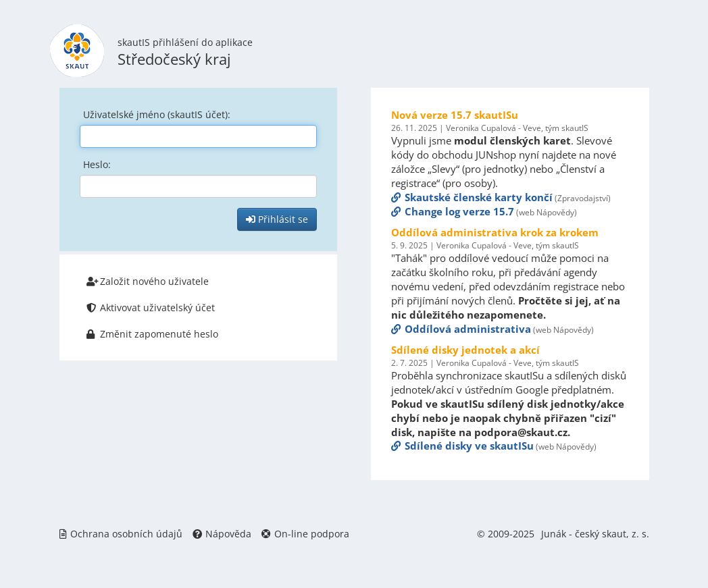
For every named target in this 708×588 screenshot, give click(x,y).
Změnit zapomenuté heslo (152, 334)
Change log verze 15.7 (453, 211)
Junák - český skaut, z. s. (595, 534)
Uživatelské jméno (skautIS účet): (157, 114)
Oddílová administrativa (461, 329)
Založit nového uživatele (148, 281)
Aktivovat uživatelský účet (151, 308)
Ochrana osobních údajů (121, 534)
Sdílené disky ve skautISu (462, 446)
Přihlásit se (277, 219)
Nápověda (222, 534)
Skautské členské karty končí (472, 197)
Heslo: (97, 164)
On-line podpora (305, 534)
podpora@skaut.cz (521, 432)
